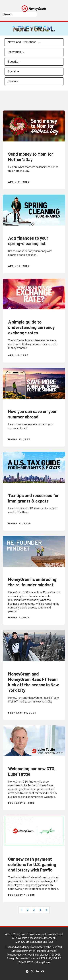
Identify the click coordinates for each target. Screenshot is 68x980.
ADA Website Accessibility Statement (34, 938)
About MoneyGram (16, 934)
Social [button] (12, 71)
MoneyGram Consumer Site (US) (34, 942)
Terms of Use (54, 934)
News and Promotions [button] (22, 42)
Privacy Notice (37, 934)
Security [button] (13, 62)
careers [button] (13, 81)
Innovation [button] (14, 52)
